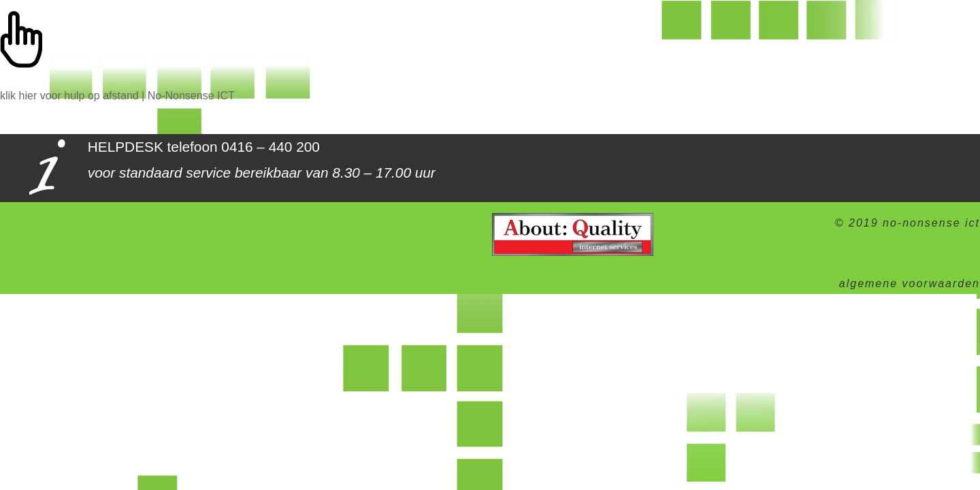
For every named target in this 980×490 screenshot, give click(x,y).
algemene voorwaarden (910, 283)
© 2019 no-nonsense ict (908, 223)
